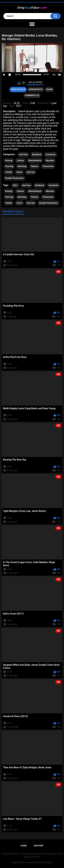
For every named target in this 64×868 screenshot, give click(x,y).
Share (49, 89)
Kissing (9, 161)
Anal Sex (23, 155)
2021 (15, 185)
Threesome (48, 166)
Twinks (9, 172)
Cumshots (51, 155)
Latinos (20, 161)
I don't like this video (23, 83)
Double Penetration (15, 178)
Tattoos (34, 166)
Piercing (9, 166)
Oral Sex (31, 172)
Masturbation (35, 161)
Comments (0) (32, 95)
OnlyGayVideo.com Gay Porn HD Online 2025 (32, 863)
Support (39, 846)
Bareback (37, 155)
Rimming (22, 166)
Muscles (50, 161)
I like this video (19, 83)
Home (24, 846)
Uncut (19, 172)
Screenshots (36, 89)
